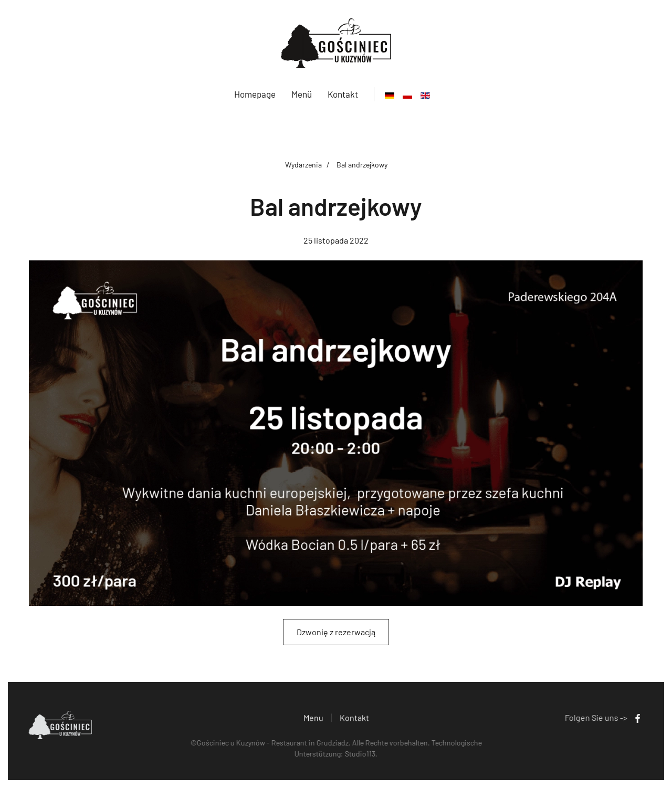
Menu (313, 718)
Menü (302, 94)
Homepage (255, 94)
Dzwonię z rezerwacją (336, 632)
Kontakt (343, 94)
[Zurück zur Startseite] (336, 43)
